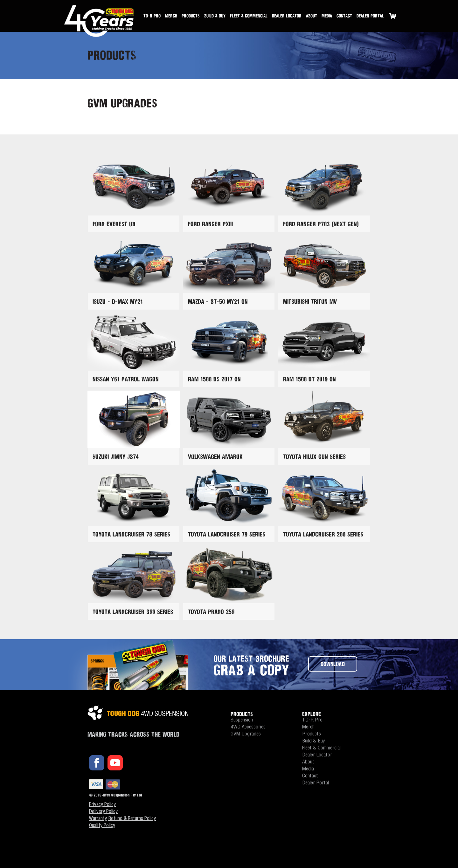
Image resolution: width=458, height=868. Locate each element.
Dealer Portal (370, 16)
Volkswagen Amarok (215, 457)
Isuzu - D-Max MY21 (118, 301)
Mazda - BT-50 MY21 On (218, 301)
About (312, 16)
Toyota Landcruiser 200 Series (323, 534)
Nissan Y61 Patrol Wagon (126, 379)
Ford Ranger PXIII (210, 224)
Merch (171, 16)
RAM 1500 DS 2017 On (214, 379)
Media (327, 16)
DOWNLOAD (333, 664)
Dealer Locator (287, 16)
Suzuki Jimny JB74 (116, 457)
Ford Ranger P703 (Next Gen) (321, 224)
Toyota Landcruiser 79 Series (227, 534)
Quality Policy (102, 826)
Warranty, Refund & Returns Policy (122, 819)
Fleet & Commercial (249, 16)
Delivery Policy (103, 812)
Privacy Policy (102, 805)
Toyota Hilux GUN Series (314, 457)
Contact (344, 16)
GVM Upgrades (246, 734)
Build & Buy (215, 16)
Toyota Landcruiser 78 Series (131, 534)
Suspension (242, 720)
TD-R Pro (152, 16)
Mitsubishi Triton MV (310, 301)
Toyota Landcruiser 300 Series (133, 612)
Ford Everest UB (114, 224)
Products (191, 16)
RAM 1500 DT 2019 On (309, 379)
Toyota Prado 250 (211, 612)
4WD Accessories (248, 727)
